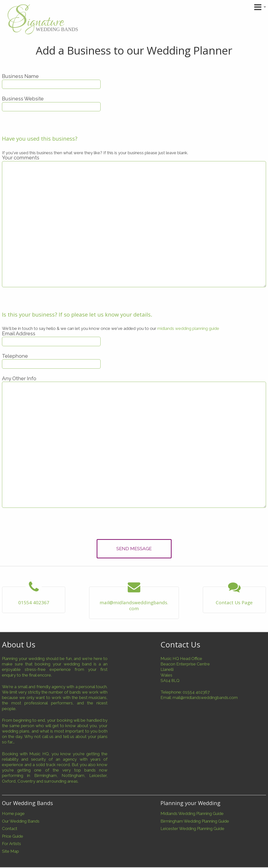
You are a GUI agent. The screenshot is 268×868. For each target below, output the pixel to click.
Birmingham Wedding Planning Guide (195, 821)
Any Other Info (19, 378)
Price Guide (13, 836)
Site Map (10, 851)
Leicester (98, 775)
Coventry (26, 781)
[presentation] (134, 525)
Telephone (15, 356)
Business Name (20, 76)
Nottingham (73, 775)
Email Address (19, 334)
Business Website (23, 99)
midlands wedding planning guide (188, 328)
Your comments (21, 158)
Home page (13, 813)
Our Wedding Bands (21, 821)
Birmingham (45, 775)
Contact (10, 829)
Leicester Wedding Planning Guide (192, 829)
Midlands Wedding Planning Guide (192, 813)
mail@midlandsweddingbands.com (205, 698)
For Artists (11, 844)
